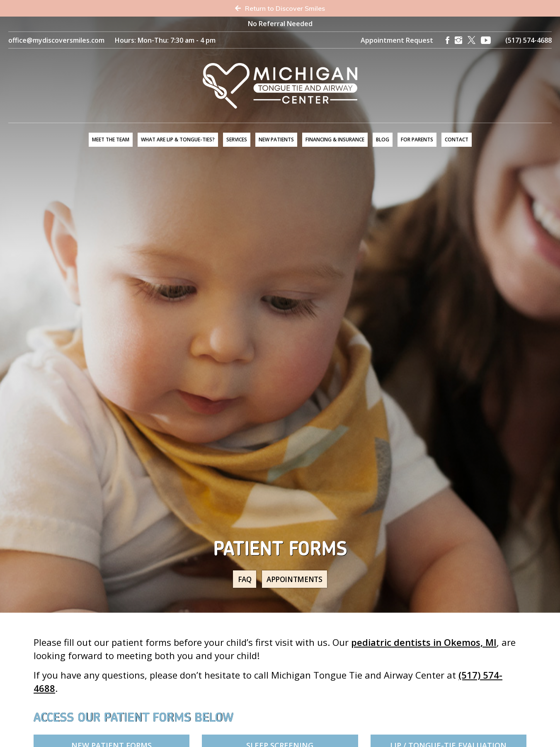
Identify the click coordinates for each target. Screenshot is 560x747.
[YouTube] (486, 40)
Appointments (298, 579)
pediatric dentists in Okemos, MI (424, 642)
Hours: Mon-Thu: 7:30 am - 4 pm (165, 40)
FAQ (240, 579)
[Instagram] (458, 40)
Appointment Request (397, 40)
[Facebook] (447, 40)
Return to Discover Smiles (280, 8)
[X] (472, 40)
